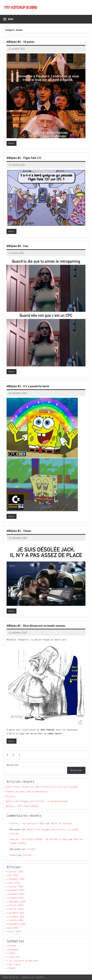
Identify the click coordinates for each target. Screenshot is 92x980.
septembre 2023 (17, 902)
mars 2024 (14, 883)
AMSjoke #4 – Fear (18, 246)
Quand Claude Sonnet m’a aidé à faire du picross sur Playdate (42, 787)
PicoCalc (10, 797)
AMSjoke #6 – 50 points (21, 42)
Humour (12, 143)
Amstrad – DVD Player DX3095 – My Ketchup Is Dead (39, 839)
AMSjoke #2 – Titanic (19, 531)
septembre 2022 (17, 924)
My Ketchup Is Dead (21, 8)
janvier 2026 (16, 872)
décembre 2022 (17, 913)
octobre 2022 (16, 920)
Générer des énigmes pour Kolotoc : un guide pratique (37, 801)
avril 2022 (15, 932)
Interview (14, 957)
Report (12, 968)
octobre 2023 (16, 898)
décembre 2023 (17, 890)
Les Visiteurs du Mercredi (24, 961)
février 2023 (16, 905)
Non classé (15, 964)
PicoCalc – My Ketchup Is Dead (27, 824)
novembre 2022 (17, 917)
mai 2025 (14, 875)
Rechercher (13, 765)
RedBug (13, 855)
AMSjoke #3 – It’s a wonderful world (28, 386)
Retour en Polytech (62, 824)
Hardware (14, 949)
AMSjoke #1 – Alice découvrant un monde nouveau (37, 626)
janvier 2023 (16, 909)
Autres (12, 946)
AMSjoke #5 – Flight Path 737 (24, 158)
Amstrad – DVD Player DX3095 (22, 806)
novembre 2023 (17, 894)
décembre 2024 (17, 879)
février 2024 (16, 887)
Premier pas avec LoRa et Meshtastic (27, 792)
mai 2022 (14, 928)
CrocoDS (31, 849)
